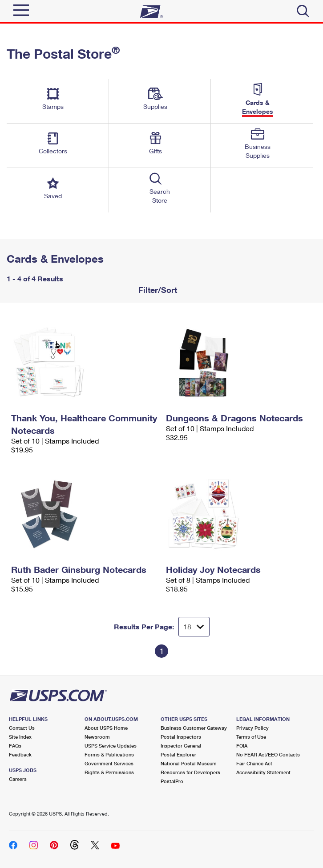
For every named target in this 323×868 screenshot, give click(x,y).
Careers (18, 779)
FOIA (242, 746)
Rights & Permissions (109, 772)
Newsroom (97, 737)
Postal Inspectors (181, 737)
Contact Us (22, 728)
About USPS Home (106, 728)
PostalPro (172, 781)
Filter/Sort (157, 290)
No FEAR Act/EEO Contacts (268, 754)
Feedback (20, 754)
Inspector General (181, 746)
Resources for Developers (190, 772)
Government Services (109, 763)
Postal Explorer (178, 754)
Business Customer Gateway (194, 728)
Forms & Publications (109, 754)
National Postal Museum (189, 763)
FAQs (15, 746)
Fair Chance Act (254, 763)
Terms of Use (251, 737)
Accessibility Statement (263, 772)
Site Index (20, 737)
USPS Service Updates (111, 746)
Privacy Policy (252, 728)
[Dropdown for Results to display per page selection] (194, 627)
